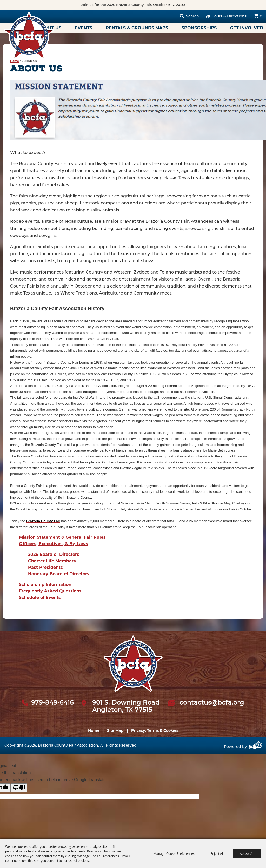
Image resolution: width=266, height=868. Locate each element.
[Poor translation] (19, 788)
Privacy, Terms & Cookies (155, 730)
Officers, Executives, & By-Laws (54, 544)
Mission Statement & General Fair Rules (62, 537)
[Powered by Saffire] (255, 747)
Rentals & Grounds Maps (137, 28)
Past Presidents (45, 567)
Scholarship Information (45, 585)
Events (84, 28)
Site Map (115, 730)
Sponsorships (199, 28)
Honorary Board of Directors (59, 574)
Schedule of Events (40, 597)
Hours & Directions (229, 16)
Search (192, 16)
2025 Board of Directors (54, 554)
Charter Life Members (52, 561)
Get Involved (247, 28)
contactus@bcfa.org (212, 703)
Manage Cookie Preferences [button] (174, 853)
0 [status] (261, 16)
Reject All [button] (217, 853)
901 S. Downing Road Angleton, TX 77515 (126, 707)
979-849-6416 (52, 703)
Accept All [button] (247, 853)
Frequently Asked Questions (50, 591)
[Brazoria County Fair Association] (29, 36)
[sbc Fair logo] (133, 664)
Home (15, 61)
